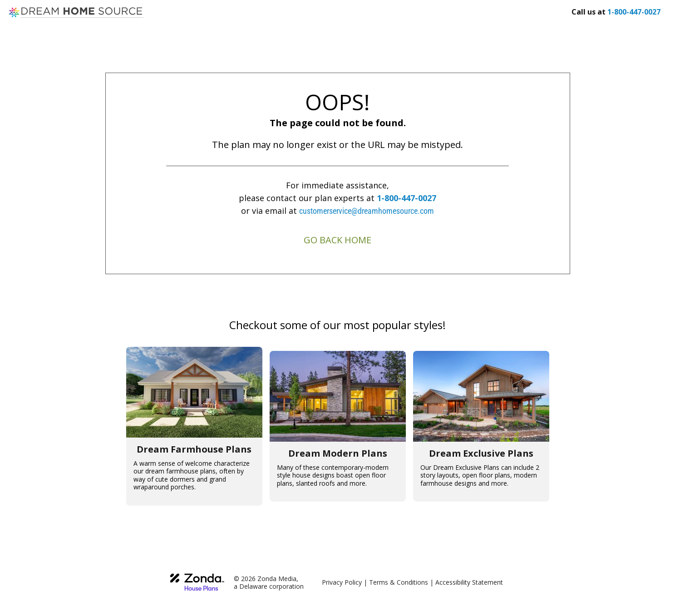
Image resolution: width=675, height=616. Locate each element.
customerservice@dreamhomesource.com (367, 211)
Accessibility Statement (469, 582)
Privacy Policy (342, 582)
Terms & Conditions (399, 582)
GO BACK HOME (337, 240)
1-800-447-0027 (406, 198)
